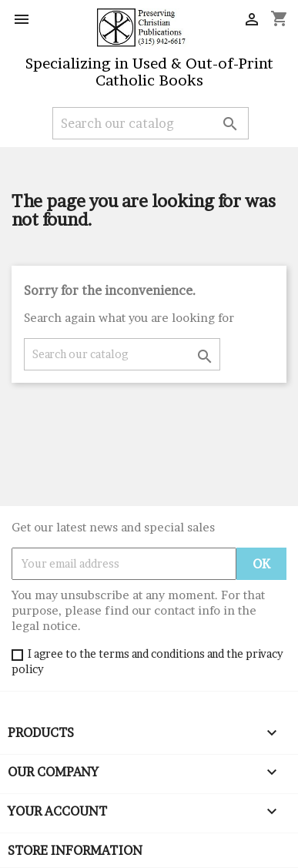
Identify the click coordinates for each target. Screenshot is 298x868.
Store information (75, 850)
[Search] (151, 123)
